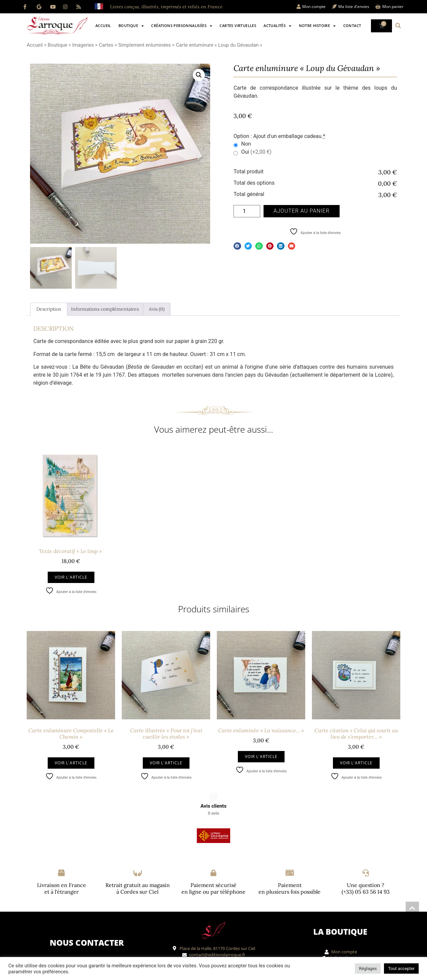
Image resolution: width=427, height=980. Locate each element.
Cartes (106, 45)
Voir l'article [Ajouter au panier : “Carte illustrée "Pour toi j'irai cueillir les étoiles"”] (166, 763)
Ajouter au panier (302, 211)
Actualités (277, 26)
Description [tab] (49, 309)
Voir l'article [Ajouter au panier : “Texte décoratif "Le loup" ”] (71, 577)
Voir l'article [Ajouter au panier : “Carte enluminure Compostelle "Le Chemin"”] (71, 763)
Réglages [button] (368, 968)
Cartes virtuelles (238, 25)
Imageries (83, 45)
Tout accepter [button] (401, 968)
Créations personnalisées (182, 26)
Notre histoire (317, 26)
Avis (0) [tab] (157, 309)
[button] (398, 26)
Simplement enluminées (145, 45)
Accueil (103, 25)
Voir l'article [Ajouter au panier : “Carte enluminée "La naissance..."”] (261, 756)
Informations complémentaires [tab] (105, 309)
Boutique (131, 26)
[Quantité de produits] (247, 211)
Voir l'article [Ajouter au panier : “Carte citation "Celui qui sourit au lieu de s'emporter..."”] (356, 763)
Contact (352, 25)
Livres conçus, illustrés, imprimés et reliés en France (166, 7)
